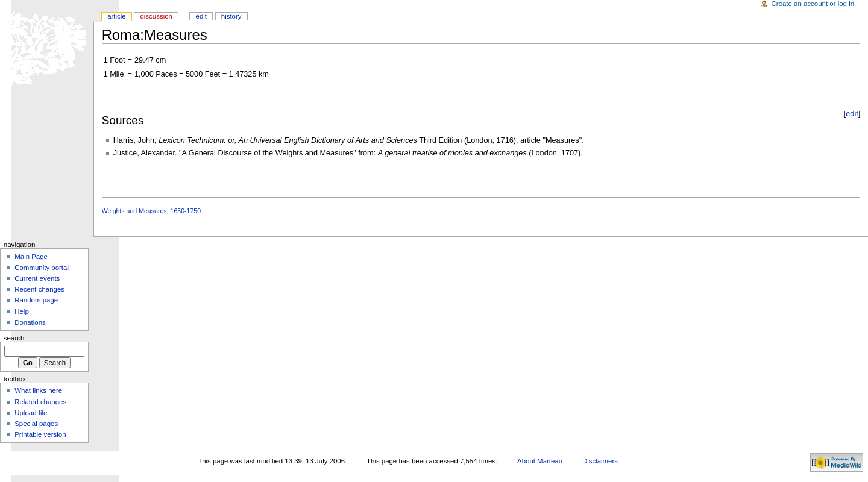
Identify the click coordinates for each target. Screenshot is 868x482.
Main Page (31, 257)
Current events (37, 278)
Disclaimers (600, 461)
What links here (38, 390)
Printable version (40, 434)
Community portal (42, 268)
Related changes (40, 402)
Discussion (156, 16)
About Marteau (540, 461)
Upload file (31, 413)
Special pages (36, 424)
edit (852, 114)
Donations (30, 322)
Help (22, 311)
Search (14, 338)
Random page (36, 300)
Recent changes (39, 289)
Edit (201, 16)
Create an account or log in (813, 4)
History (231, 16)
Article (117, 16)
